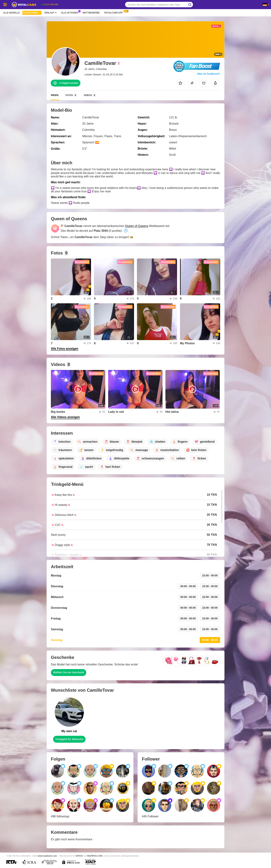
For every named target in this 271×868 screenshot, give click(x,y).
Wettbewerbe (91, 13)
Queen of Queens (137, 226)
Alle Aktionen (70, 12)
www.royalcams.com (47, 856)
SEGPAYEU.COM (95, 856)
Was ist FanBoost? (209, 74)
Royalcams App (114, 12)
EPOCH (79, 856)
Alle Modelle (11, 13)
